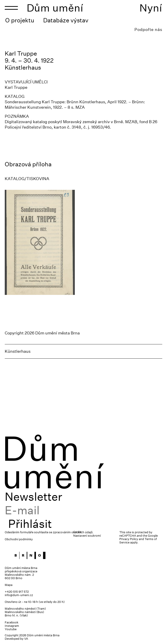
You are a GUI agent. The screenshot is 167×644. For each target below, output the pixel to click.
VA (26, 639)
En (80, 532)
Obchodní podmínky (19, 539)
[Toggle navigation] (11, 8)
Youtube (11, 629)
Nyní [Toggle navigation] (151, 8)
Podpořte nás (148, 29)
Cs (75, 532)
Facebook (12, 622)
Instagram (12, 626)
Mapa (9, 585)
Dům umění (55, 8)
